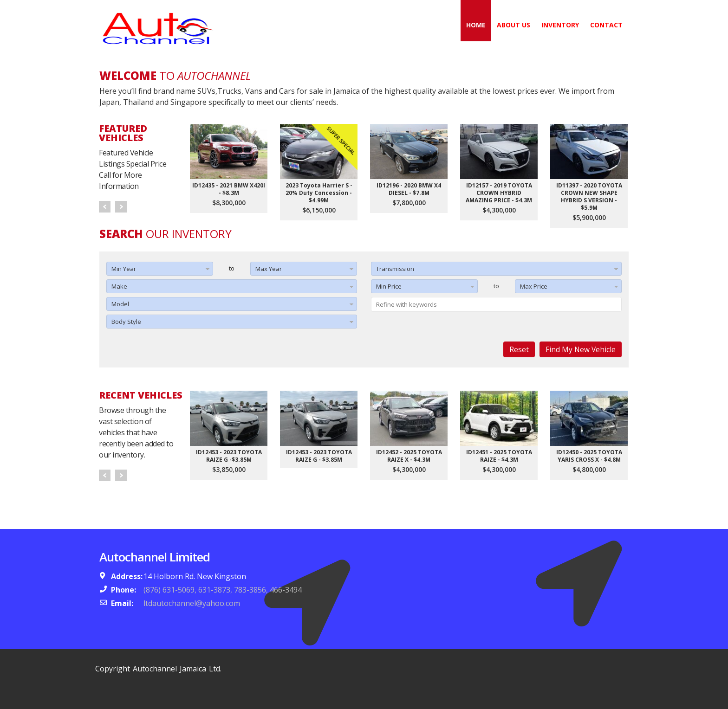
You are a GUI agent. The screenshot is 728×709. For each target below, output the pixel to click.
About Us (513, 25)
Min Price (389, 286)
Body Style (126, 322)
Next (121, 207)
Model (120, 304)
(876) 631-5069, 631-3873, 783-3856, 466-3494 (223, 590)
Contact (606, 25)
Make (119, 286)
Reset (519, 349)
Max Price (534, 286)
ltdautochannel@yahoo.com (192, 603)
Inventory (560, 25)
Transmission (395, 269)
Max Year (269, 269)
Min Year (124, 269)
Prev (105, 207)
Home (476, 25)
